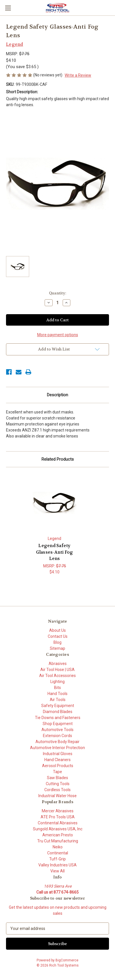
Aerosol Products (58, 766)
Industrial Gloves (58, 754)
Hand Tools (57, 694)
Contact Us (58, 636)
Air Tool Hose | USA (57, 670)
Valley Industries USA (57, 865)
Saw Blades (57, 778)
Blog (57, 642)
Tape (57, 772)
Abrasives (58, 664)
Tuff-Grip (57, 859)
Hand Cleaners (57, 760)
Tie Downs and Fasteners (58, 718)
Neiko (58, 847)
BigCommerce (67, 960)
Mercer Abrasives (58, 811)
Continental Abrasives (58, 823)
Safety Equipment (58, 706)
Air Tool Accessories (57, 676)
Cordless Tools (57, 790)
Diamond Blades (58, 712)
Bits (57, 688)
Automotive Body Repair (57, 742)
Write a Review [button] (78, 75)
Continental (58, 853)
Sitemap (57, 648)
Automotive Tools (57, 730)
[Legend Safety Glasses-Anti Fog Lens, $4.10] (54, 503)
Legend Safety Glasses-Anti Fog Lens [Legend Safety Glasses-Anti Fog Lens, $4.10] (55, 552)
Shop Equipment (58, 724)
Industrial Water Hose (57, 796)
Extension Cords (57, 736)
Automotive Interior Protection (57, 748)
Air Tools (58, 700)
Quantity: (57, 293)
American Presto (58, 835)
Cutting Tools (58, 784)
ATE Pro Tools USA (58, 817)
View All (57, 871)
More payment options (58, 335)
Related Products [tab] (58, 459)
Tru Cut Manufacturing (58, 841)
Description (57, 395)
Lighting (57, 682)
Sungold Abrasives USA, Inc (58, 829)
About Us (57, 630)
